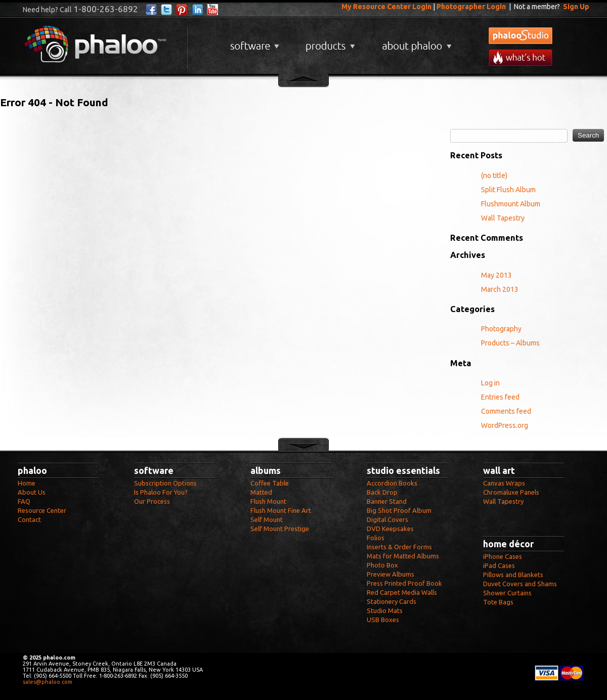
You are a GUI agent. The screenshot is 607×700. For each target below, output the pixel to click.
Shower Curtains (507, 593)
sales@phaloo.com (48, 682)
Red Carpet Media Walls (402, 592)
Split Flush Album (508, 190)
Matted (261, 492)
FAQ (24, 501)
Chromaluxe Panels (511, 492)
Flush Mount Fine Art (281, 510)
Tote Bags (498, 602)
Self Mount (267, 519)
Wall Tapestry (503, 218)
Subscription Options (165, 483)
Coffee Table (270, 483)
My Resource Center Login (386, 7)
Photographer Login (471, 7)
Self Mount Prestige (280, 529)
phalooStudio (521, 36)
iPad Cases (499, 565)
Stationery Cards (392, 601)
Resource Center (42, 510)
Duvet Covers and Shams (520, 584)
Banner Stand (387, 501)
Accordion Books (392, 483)
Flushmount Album (511, 204)
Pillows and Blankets (513, 575)
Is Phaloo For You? (161, 492)
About (415, 42)
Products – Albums (510, 343)
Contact (29, 519)
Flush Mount (268, 501)
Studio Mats (385, 610)
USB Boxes (383, 620)
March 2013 (500, 289)
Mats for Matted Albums (403, 556)
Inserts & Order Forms (399, 547)
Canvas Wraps (504, 483)
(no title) (494, 176)
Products (329, 42)
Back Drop (382, 492)
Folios (376, 538)
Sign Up (576, 7)
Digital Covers (387, 519)
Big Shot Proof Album (399, 510)
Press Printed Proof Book (404, 583)
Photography (501, 329)
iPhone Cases (503, 556)
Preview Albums (391, 574)
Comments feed (506, 411)
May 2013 (496, 275)
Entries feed (500, 397)
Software (253, 42)
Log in (490, 383)
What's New (521, 57)
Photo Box (382, 565)
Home (27, 483)
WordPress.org (505, 425)
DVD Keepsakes (390, 529)
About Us (32, 492)
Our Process (152, 501)
